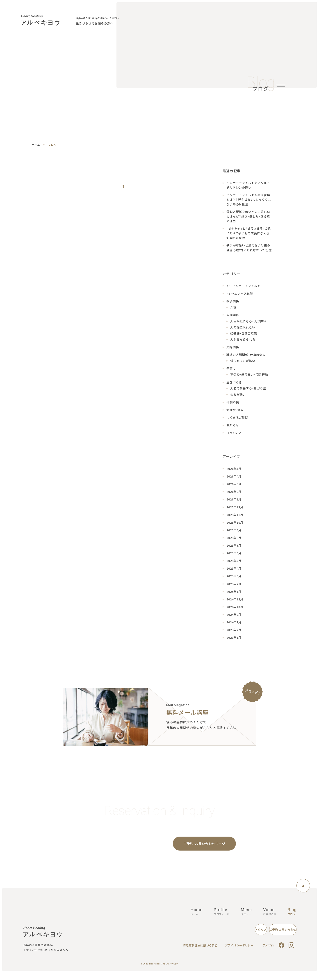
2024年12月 (235, 603)
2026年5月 (234, 472)
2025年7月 (234, 549)
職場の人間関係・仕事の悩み (246, 358)
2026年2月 (234, 495)
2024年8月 (234, 618)
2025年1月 (234, 595)
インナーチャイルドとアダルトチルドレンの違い (248, 185)
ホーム (36, 145)
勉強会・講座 (235, 413)
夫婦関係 (233, 350)
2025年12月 (235, 510)
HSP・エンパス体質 (240, 297)
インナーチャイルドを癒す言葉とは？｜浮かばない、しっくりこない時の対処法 (249, 200)
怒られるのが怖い (243, 364)
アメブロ (269, 952)
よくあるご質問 (237, 421)
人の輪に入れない (243, 331)
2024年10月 (235, 610)
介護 (233, 311)
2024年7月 (234, 626)
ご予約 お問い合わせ (270, 936)
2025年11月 (235, 518)
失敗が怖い (238, 398)
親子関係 (233, 305)
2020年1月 (234, 641)
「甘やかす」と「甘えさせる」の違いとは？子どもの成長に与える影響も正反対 (249, 236)
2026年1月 (234, 503)
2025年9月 (234, 533)
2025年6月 (234, 557)
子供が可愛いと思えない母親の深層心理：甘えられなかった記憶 (249, 251)
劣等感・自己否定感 (244, 337)
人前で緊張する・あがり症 (248, 392)
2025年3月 (234, 580)
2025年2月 (234, 587)
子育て (231, 372)
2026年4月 (234, 480)
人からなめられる (243, 343)
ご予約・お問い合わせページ (204, 848)
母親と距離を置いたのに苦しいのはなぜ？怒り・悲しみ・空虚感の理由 (248, 218)
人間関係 (233, 318)
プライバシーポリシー (240, 952)
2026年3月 (234, 488)
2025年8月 (234, 541)
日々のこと (234, 436)
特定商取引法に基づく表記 (202, 952)
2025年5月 (234, 564)
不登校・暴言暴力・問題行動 (249, 378)
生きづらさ (234, 386)
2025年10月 (235, 526)
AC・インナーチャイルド (243, 289)
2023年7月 (234, 633)
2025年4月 (234, 572)
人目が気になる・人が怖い (248, 325)
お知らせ (233, 429)
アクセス (222, 936)
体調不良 (233, 406)
